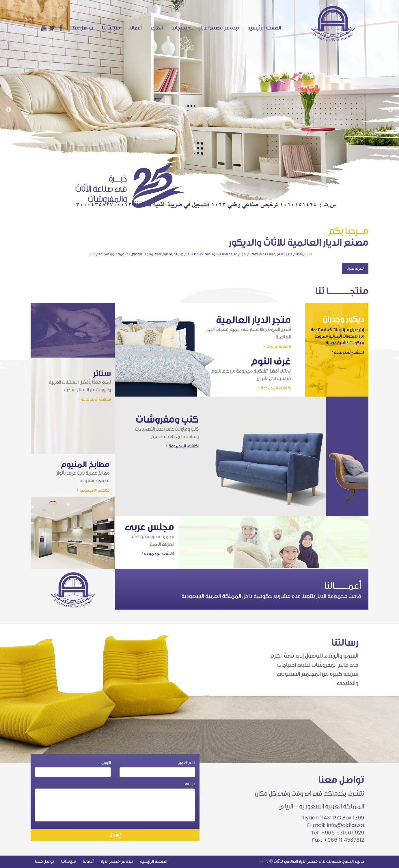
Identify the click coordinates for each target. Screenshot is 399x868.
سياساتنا (111, 28)
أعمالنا (135, 28)
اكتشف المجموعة (348, 352)
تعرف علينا (355, 268)
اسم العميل (186, 763)
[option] (199, 105)
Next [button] (390, 110)
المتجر (157, 28)
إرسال (115, 835)
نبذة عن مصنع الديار (219, 28)
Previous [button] (9, 110)
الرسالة (190, 784)
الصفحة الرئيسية (266, 28)
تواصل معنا (81, 28)
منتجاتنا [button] (181, 28)
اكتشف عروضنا (277, 347)
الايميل (106, 763)
